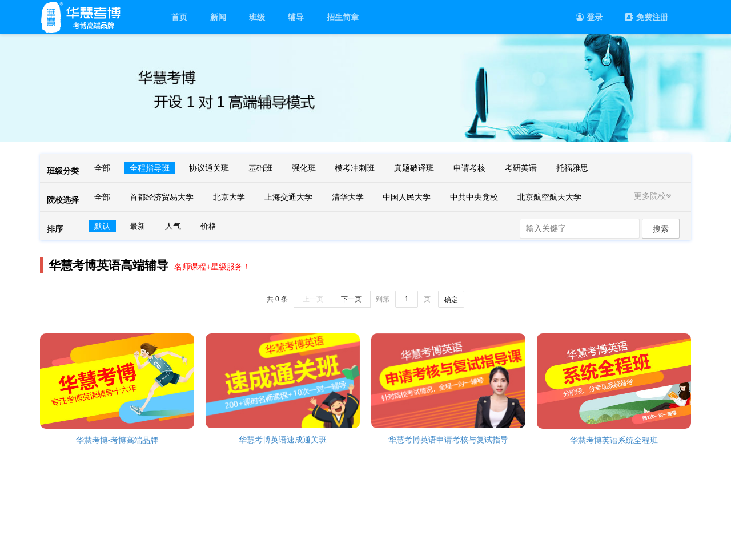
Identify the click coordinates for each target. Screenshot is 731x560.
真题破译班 (414, 168)
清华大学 (348, 197)
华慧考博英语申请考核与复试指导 (448, 440)
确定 (451, 300)
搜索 (661, 229)
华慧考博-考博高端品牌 (117, 440)
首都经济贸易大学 (162, 197)
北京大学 (229, 197)
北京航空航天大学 (549, 197)
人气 (173, 226)
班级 (257, 17)
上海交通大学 (288, 197)
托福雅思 (572, 168)
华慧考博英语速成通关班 (283, 440)
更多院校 (654, 196)
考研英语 (521, 168)
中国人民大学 (407, 197)
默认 (102, 226)
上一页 (313, 299)
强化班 (304, 168)
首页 (179, 17)
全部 (102, 168)
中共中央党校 (474, 197)
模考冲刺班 (355, 168)
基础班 (260, 168)
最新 (138, 226)
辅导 (296, 17)
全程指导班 (150, 168)
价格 (208, 226)
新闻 (218, 17)
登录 (589, 17)
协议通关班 (209, 168)
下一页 (351, 299)
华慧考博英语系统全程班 (614, 440)
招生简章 (343, 17)
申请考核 (469, 168)
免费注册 (647, 17)
